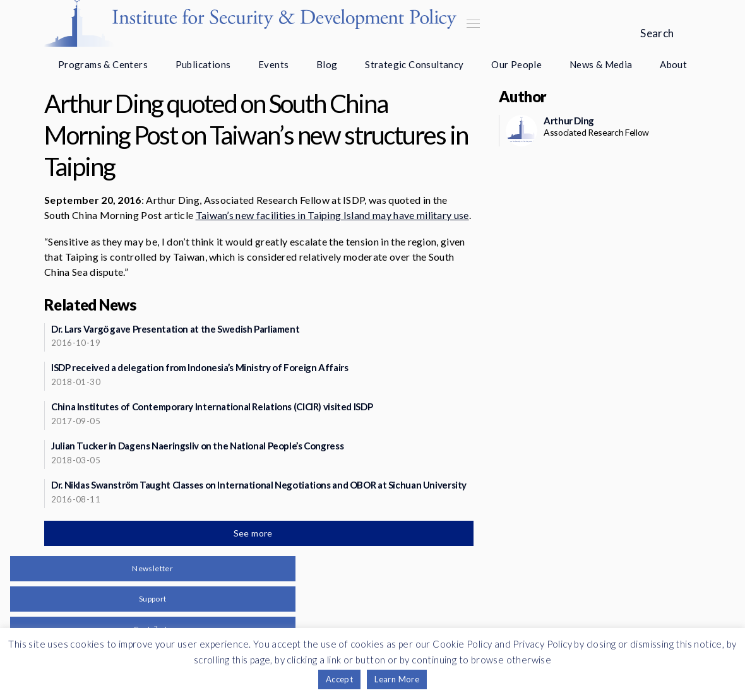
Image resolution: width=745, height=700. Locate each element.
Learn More (397, 679)
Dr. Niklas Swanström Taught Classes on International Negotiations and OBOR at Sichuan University (259, 485)
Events (273, 64)
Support (153, 599)
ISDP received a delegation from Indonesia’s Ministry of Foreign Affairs (200, 367)
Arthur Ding (569, 121)
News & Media (601, 64)
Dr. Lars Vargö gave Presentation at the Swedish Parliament (175, 329)
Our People (516, 64)
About (673, 64)
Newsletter (152, 568)
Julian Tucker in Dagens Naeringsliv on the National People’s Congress (197, 446)
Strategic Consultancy (414, 64)
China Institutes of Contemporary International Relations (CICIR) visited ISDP (212, 406)
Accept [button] (339, 679)
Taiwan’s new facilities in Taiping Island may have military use (332, 215)
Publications (203, 64)
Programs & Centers (103, 64)
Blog (327, 64)
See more (254, 533)
